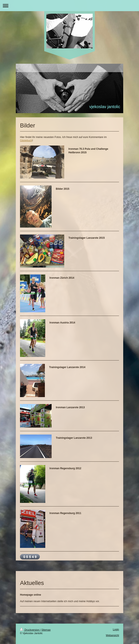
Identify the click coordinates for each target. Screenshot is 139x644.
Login (116, 629)
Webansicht (112, 635)
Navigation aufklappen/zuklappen (69, 6)
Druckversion (30, 630)
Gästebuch (26, 140)
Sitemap (46, 630)
